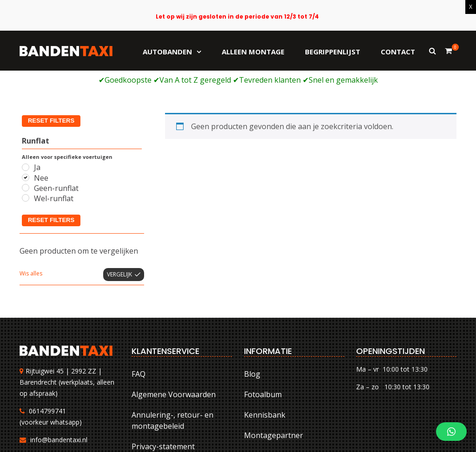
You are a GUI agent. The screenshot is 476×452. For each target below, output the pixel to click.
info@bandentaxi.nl (59, 369)
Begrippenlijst (333, 52)
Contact (398, 52)
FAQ (139, 303)
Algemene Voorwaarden (174, 324)
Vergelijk (119, 203)
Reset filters (51, 149)
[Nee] (26, 106)
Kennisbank (265, 344)
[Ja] (26, 96)
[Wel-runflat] (26, 127)
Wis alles (31, 202)
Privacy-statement (163, 376)
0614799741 (47, 340)
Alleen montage (253, 52)
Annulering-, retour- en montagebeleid (172, 350)
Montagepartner (274, 365)
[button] (451, 432)
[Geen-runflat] (26, 117)
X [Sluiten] (471, 7)
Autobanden (167, 52)
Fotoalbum (263, 324)
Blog (252, 303)
